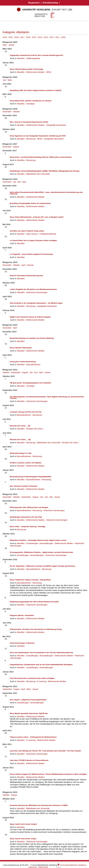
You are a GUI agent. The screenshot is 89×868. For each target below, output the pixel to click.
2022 (11, 37)
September (16, 372)
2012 (52, 37)
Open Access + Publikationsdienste (41, 234)
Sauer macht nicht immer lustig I (23, 839)
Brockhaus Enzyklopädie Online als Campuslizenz (30, 203)
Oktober (16, 112)
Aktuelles (21, 58)
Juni (4, 80)
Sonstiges (30, 104)
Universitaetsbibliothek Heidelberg (72, 865)
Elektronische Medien (35, 72)
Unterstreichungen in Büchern (22, 643)
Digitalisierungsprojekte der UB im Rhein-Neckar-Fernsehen (34, 602)
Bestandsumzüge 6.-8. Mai (21, 453)
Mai (19, 182)
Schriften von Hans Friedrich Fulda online (27, 231)
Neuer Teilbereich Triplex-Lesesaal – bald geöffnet (30, 580)
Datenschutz (43, 867)
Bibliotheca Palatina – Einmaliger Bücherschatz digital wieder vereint (38, 540)
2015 (34, 37)
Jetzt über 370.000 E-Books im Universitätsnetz (29, 760)
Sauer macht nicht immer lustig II (23, 824)
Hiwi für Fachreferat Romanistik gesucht (26, 276)
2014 (40, 37)
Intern (58, 867)
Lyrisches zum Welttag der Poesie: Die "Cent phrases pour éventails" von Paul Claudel (45, 751)
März (5, 45)
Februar (30, 265)
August (16, 147)
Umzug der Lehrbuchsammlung (23, 362)
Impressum (33, 867)
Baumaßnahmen (33, 365)
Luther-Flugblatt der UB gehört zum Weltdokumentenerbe (33, 289)
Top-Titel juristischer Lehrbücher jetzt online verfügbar (32, 678)
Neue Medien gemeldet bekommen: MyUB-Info (29, 713)
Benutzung (31, 139)
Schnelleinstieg (50, 3)
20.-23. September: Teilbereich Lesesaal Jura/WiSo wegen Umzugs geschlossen (43, 566)
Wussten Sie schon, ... (36, 429)
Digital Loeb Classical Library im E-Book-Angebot (30, 317)
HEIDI (49, 72)
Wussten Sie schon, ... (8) (20, 439)
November (7, 112)
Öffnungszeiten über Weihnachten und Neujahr (29, 507)
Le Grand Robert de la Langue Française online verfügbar (33, 240)
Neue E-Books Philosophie (21, 348)
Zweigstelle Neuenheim (56, 125)
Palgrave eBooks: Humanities (22, 615)
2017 (22, 37)
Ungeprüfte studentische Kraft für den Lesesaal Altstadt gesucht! (37, 55)
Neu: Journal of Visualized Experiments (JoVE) (29, 122)
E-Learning (42, 681)
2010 (63, 37)
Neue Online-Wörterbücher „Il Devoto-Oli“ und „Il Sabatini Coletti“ (37, 217)
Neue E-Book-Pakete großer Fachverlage (27, 69)
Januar (11, 45)
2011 (58, 37)
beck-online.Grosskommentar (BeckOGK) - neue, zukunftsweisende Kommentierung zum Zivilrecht (46, 193)
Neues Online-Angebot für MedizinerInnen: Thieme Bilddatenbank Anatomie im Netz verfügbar (48, 774)
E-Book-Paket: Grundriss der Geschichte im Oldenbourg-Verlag (36, 629)
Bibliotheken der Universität (38, 174)
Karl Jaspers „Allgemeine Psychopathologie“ (28, 700)
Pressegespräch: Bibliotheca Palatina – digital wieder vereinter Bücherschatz (41, 552)
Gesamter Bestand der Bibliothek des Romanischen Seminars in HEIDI (39, 805)
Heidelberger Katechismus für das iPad (26, 517)
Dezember (7, 182)
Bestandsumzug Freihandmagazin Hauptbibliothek (31, 477)
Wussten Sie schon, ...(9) (20, 426)
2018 (16, 37)
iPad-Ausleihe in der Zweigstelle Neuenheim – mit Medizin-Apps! (36, 303)
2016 (28, 37)
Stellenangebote (33, 58)
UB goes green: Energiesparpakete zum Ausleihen (30, 383)
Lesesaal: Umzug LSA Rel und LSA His (26, 412)
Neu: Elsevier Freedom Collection (24, 486)
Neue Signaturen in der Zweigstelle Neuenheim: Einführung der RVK (38, 136)
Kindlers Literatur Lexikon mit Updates (26, 463)
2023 (5, 37)
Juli (14, 182)
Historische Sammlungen (37, 292)
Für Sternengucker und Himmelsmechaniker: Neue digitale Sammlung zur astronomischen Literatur (47, 397)
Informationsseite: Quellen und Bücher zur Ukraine (31, 101)
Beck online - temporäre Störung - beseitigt (27, 527)
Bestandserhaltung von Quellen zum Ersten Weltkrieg (32, 338)
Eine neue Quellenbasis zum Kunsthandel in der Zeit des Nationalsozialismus (42, 653)
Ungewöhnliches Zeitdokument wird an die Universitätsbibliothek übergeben (41, 665)
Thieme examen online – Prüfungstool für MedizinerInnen (33, 737)
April (24, 182)
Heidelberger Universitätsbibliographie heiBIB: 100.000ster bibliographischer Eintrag (45, 171)
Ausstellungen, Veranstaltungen (40, 543)
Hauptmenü (34, 3)
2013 (46, 37)
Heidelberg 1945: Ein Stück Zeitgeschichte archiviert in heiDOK (36, 90)
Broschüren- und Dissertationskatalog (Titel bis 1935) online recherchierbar (41, 157)
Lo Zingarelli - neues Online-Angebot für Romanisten (31, 254)
